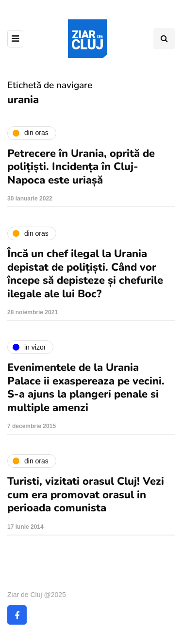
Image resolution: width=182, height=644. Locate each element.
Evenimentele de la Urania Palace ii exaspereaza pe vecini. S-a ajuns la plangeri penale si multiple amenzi (86, 388)
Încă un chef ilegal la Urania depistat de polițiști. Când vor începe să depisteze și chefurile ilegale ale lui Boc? (85, 274)
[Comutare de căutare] (164, 39)
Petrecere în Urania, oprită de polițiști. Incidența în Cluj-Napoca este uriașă (81, 167)
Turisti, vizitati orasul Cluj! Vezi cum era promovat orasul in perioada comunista (86, 495)
